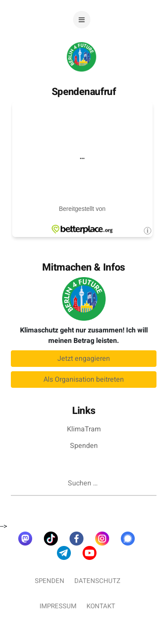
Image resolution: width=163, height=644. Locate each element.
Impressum (58, 606)
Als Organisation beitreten (84, 380)
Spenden (84, 446)
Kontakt (101, 606)
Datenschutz (97, 581)
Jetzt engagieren (84, 359)
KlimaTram (84, 429)
